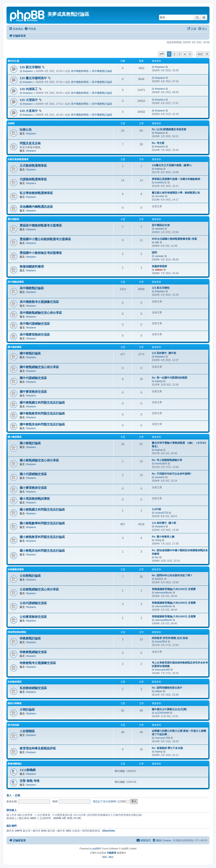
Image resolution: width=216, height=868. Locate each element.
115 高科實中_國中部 (164, 353)
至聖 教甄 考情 (30, 781)
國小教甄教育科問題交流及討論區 (42, 537)
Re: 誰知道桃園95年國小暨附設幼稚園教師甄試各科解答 (180, 552)
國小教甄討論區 (30, 443)
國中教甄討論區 (30, 353)
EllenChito (109, 831)
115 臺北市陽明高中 (33, 78)
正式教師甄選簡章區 (33, 166)
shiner (159, 270)
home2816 (161, 463)
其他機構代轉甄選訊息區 (36, 207)
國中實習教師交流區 (33, 392)
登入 (9, 795)
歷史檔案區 (13, 219)
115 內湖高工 (29, 89)
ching (158, 540)
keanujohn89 (162, 670)
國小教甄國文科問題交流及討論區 (42, 510)
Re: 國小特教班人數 (163, 537)
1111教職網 (28, 770)
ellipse (159, 691)
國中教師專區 (15, 347)
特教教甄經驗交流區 (33, 652)
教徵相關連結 (15, 764)
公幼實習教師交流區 (33, 617)
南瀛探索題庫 (159, 266)
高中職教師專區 (80, 71)
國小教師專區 (15, 437)
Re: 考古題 (158, 143)
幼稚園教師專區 (16, 569)
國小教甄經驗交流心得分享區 (39, 460)
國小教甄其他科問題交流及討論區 (42, 551)
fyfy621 (159, 579)
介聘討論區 (27, 710)
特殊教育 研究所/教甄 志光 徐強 (170, 638)
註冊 (18, 795)
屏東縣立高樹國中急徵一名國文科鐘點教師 (176, 179)
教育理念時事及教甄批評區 (38, 748)
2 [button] (174, 54)
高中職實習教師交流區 (35, 335)
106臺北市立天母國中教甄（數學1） (172, 165)
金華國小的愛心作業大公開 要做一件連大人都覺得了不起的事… (179, 733)
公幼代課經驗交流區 (33, 603)
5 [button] (190, 54)
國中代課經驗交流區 (33, 378)
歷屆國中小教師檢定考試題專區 (41, 253)
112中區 (156, 509)
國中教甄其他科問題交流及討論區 (42, 424)
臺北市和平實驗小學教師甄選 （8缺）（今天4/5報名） (179, 445)
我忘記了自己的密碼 (104, 801)
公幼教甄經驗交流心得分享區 (39, 589)
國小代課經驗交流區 (33, 474)
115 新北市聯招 (30, 67)
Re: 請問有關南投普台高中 (167, 688)
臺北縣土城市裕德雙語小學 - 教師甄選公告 (176, 193)
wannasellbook (164, 593)
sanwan (159, 229)
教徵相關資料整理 (32, 267)
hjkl (157, 242)
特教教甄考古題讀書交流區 (38, 663)
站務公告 (26, 130)
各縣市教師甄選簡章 (18, 159)
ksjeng (159, 169)
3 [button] (179, 54)
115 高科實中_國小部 (164, 523)
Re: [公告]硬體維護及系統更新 (169, 129)
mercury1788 (162, 738)
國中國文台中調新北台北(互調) (169, 709)
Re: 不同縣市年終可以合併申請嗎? (172, 474)
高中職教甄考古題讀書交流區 (39, 302)
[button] (162, 54)
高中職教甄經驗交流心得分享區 (41, 313)
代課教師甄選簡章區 (33, 179)
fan (157, 557)
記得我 (124, 801)
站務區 (11, 123)
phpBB (96, 849)
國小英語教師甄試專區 (35, 499)
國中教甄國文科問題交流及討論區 (42, 403)
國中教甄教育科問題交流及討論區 (42, 413)
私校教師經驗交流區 (33, 688)
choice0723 (162, 513)
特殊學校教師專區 (17, 632)
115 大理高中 (29, 100)
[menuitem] (30, 29)
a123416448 (162, 713)
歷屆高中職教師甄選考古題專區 (41, 225)
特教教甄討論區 (30, 638)
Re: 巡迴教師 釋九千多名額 (167, 748)
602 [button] (200, 54)
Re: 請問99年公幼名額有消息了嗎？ (172, 575)
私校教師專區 (15, 682)
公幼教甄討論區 (30, 576)
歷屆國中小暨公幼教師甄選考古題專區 (45, 239)
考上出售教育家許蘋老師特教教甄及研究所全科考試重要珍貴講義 (180, 664)
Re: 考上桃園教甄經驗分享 (167, 460)
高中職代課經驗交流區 (35, 324)
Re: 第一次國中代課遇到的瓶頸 (170, 378)
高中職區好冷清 (161, 225)
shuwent (160, 477)
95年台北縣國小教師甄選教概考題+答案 (174, 239)
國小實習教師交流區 (33, 488)
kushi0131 (161, 182)
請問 (154, 253)
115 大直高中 (29, 111)
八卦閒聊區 (27, 731)
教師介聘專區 (15, 703)
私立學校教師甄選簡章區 (36, 193)
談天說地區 (13, 725)
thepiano (28, 71)
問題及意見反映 (30, 143)
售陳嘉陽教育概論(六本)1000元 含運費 (174, 589)
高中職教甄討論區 (102, 71)
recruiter (160, 196)
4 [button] (185, 54)
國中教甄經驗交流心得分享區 (39, 367)
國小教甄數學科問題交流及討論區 (42, 523)
